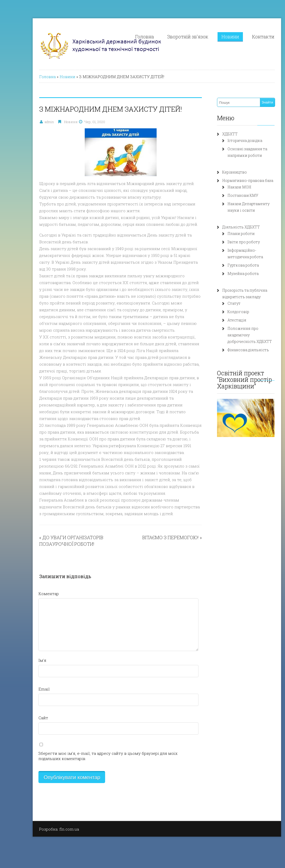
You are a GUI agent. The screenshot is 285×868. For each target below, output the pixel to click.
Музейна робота (229, 274)
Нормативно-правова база (233, 180)
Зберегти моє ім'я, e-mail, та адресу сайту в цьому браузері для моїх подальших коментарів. (94, 756)
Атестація (223, 320)
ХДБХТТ (216, 134)
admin (35, 122)
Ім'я (28, 660)
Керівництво (220, 172)
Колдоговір (224, 312)
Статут (220, 303)
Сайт (29, 718)
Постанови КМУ (229, 195)
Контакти (249, 37)
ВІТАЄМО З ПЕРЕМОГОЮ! (156, 537)
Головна (130, 37)
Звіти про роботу (229, 242)
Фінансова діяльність (234, 350)
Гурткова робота (229, 265)
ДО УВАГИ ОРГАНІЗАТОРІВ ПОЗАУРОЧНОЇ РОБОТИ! (57, 541)
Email (30, 689)
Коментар (34, 594)
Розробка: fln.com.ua (45, 829)
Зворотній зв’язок (173, 37)
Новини (216, 37)
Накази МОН (225, 187)
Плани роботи (227, 234)
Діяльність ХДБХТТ (227, 227)
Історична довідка (230, 140)
